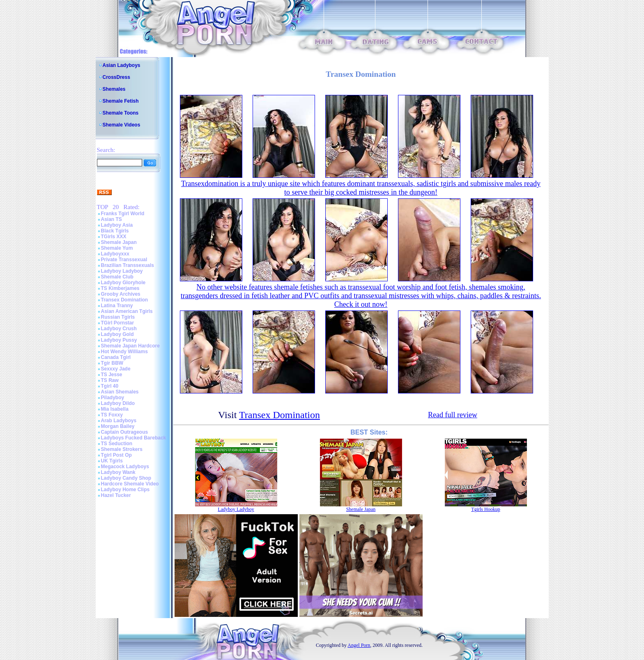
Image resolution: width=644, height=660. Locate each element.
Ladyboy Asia (117, 225)
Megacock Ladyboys (125, 467)
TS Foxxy (112, 415)
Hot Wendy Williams (124, 352)
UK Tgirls (112, 461)
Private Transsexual (124, 260)
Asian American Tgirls (127, 311)
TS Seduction (117, 444)
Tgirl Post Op (116, 455)
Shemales (114, 89)
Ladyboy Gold (117, 334)
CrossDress (116, 77)
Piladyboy (113, 398)
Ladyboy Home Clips (125, 490)
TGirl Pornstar (118, 323)
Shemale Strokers (122, 449)
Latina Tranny (117, 306)
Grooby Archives (121, 294)
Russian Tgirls (118, 317)
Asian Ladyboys (122, 65)
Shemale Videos (122, 125)
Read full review (453, 415)
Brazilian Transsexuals (128, 265)
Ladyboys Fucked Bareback (134, 438)
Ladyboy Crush (119, 329)
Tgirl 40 (110, 386)
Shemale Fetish (121, 101)
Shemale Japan (119, 242)
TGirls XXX (114, 237)
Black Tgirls (115, 231)
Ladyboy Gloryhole (123, 283)
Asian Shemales (120, 392)
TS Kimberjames (120, 288)
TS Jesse (112, 375)
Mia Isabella (115, 409)
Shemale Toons (121, 113)
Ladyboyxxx (115, 254)
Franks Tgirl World (123, 214)
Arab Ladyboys (119, 421)
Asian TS (112, 219)
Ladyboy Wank (118, 472)
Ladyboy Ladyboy (122, 271)
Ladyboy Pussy (119, 340)
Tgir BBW (112, 363)
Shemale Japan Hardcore (130, 346)
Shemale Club (117, 277)
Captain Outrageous (125, 432)
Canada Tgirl (116, 357)
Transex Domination (125, 300)
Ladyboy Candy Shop (126, 478)
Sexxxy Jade (116, 369)
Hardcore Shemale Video (130, 484)
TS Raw (110, 380)
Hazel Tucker (116, 495)
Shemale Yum (117, 248)
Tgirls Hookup (485, 509)
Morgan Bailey (118, 426)
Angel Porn (359, 645)
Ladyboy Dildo (118, 403)
